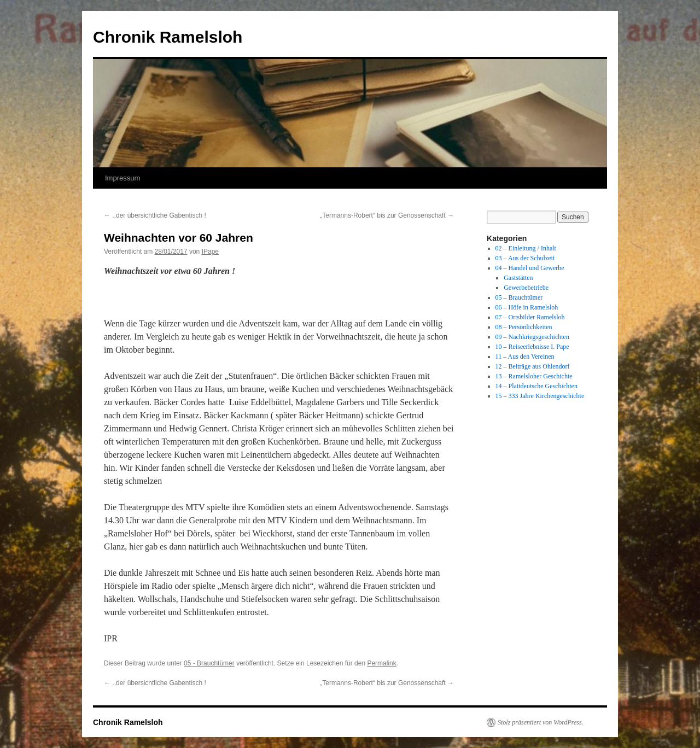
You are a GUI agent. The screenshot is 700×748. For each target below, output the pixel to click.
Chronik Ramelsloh (168, 37)
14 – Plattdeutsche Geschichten (536, 386)
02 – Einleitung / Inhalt (526, 248)
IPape (210, 252)
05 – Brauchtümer (519, 297)
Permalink (381, 663)
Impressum (122, 178)
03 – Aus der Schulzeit (525, 258)
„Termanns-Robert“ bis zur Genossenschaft (387, 215)
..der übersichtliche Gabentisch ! (155, 215)
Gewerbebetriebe (526, 288)
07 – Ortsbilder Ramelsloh (530, 317)
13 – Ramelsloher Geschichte (534, 376)
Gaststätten (518, 278)
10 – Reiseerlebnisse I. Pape (532, 347)
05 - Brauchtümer (209, 663)
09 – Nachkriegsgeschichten (532, 337)
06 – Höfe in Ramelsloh (527, 307)
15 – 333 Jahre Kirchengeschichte (540, 396)
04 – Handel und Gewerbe (530, 268)
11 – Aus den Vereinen (525, 357)
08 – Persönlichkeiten (524, 327)
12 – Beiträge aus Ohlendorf (533, 366)
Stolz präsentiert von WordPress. (541, 722)
